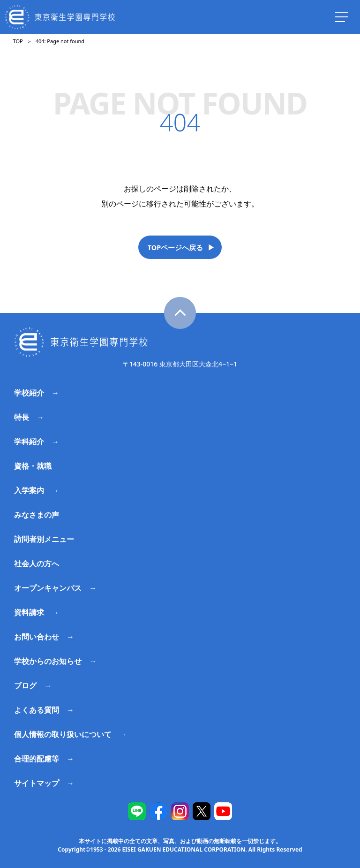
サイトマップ (37, 783)
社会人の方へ (37, 563)
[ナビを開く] (341, 17)
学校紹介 (29, 393)
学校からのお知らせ (48, 661)
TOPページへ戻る (176, 247)
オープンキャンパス (48, 588)
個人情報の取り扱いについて (63, 734)
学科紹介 (29, 442)
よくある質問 (37, 710)
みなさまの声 (37, 515)
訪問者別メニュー (44, 539)
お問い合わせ (37, 637)
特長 (22, 417)
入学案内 (29, 490)
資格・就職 (33, 466)
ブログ (25, 685)
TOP (18, 41)
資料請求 (29, 612)
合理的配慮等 (37, 759)
